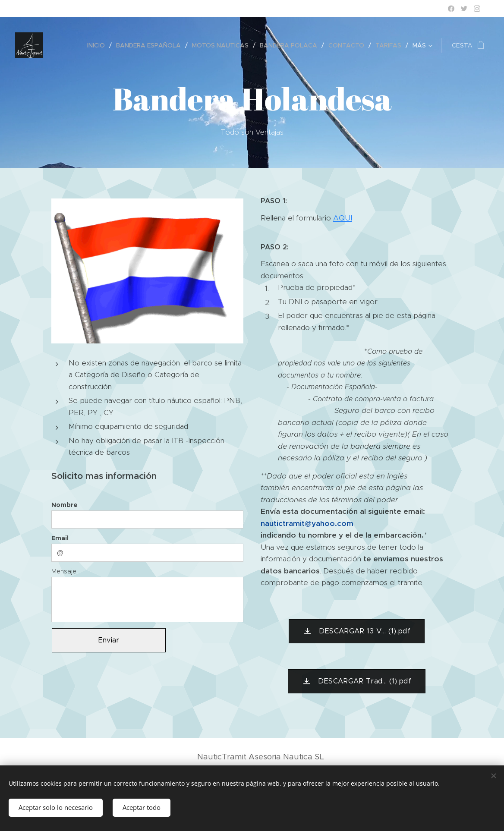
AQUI (343, 218)
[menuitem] (98, 45)
